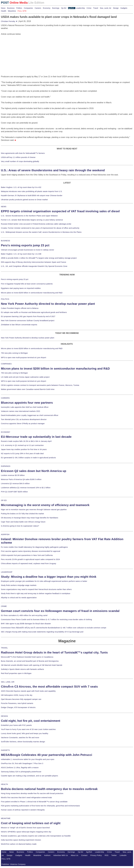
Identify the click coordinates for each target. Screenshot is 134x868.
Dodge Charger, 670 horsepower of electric (18, 707)
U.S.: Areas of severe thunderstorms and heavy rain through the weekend (53, 170)
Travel (96, 8)
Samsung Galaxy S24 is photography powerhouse (21, 772)
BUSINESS (5, 241)
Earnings (56, 8)
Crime (89, 8)
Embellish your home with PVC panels (16, 725)
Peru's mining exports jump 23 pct (25, 245)
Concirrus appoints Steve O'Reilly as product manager (23, 424)
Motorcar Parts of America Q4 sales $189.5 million (21, 479)
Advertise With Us (61, 855)
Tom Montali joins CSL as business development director (24, 419)
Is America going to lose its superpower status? (20, 526)
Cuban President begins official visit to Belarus (20, 308)
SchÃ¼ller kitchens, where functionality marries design (23, 742)
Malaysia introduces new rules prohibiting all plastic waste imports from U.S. (32, 191)
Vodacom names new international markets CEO (21, 411)
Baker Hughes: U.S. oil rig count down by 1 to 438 (21, 254)
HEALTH (4, 784)
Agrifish (71, 8)
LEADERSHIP (7, 572)
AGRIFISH (5, 534)
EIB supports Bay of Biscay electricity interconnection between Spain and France (34, 262)
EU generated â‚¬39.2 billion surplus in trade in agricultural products (28, 458)
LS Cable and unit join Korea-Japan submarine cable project (25, 377)
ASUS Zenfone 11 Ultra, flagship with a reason (20, 768)
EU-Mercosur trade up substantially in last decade (36, 437)
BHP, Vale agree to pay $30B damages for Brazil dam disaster (26, 624)
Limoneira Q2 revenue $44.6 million (15, 484)
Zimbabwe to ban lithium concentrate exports (19, 325)
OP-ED (4, 500)
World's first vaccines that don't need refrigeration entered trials (26, 798)
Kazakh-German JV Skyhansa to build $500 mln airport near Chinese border (32, 195)
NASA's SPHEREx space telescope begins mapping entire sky (26, 832)
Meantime (12, 11)
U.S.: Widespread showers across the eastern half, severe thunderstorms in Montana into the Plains (41, 232)
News (3, 8)
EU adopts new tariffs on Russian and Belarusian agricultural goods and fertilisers (34, 312)
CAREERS (5, 398)
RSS (107, 855)
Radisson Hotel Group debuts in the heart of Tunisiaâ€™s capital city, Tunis (54, 652)
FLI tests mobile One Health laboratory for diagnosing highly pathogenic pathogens (34, 547)
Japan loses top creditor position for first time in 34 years (24, 449)
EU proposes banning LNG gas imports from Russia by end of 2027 (28, 316)
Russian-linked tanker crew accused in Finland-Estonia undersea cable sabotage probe (36, 224)
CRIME (4, 606)
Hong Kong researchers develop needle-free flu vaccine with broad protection (32, 793)
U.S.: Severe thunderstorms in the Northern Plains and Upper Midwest (29, 216)
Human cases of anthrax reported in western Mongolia (23, 810)
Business (11, 8)
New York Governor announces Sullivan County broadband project (28, 321)
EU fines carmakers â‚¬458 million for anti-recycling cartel (24, 615)
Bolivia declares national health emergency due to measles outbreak (49, 789)
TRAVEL (4, 648)
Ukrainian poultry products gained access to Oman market (24, 200)
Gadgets (124, 8)
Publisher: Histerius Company (14, 864)
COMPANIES (6, 364)
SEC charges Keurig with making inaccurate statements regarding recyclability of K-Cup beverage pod (42, 632)
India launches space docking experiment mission (21, 840)
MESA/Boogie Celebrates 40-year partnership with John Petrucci (47, 755)
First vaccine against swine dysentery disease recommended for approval (31, 551)
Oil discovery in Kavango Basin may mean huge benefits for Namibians (30, 518)
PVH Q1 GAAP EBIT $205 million (14, 492)
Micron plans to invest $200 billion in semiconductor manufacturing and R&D (32, 293)
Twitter (114, 855)
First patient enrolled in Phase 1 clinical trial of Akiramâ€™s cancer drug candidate (34, 802)
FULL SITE (6, 859)
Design (116, 8)
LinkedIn (123, 855)
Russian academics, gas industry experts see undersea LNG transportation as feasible (36, 836)
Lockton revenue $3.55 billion (13, 475)
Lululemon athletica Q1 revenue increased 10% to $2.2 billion (26, 488)
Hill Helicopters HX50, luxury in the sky (17, 695)
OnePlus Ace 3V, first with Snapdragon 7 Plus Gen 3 (22, 763)
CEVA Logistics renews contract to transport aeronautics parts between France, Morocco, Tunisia (40, 385)
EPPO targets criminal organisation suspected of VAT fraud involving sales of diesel (60, 211)
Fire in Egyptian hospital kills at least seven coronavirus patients (27, 284)
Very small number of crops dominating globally (20, 161)
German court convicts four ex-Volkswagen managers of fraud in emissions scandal (60, 611)
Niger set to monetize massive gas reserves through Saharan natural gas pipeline (34, 510)
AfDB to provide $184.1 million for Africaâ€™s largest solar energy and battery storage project (39, 258)
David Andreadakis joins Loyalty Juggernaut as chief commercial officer (30, 415)
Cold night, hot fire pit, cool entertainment (31, 721)
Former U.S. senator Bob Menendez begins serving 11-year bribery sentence (32, 220)
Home (4, 852)
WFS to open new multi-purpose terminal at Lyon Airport (24, 358)
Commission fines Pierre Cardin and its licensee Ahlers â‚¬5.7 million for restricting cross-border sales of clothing (46, 620)
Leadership (80, 8)
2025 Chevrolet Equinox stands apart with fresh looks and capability (28, 691)
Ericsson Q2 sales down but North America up (34, 471)
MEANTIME (6, 818)
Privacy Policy (96, 855)
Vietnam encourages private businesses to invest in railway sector (27, 250)
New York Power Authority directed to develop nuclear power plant (48, 304)
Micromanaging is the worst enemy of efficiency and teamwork (45, 505)
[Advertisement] (19, 51)
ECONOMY (6, 432)
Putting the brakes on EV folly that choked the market (22, 514)
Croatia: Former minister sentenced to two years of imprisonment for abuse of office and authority (40, 228)
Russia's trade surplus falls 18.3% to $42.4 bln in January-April (26, 441)
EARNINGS (6, 466)
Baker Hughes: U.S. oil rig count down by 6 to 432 (21, 187)
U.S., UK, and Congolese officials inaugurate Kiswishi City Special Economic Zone (34, 266)
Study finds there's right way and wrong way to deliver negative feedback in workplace (36, 593)
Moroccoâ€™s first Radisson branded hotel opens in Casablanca (27, 657)
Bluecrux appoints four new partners (27, 403)
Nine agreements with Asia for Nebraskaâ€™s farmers (23, 153)
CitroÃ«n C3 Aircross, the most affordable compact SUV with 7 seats (49, 687)
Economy (47, 8)
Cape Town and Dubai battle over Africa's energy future (23, 522)
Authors (47, 855)
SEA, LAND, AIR (8, 682)
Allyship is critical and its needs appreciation (19, 598)
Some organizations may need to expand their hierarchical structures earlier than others (36, 589)
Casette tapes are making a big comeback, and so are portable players (29, 776)
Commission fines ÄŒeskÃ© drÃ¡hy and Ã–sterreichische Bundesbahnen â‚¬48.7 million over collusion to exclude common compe (54, 628)
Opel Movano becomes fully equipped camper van (21, 699)
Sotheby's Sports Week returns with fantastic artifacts (22, 669)
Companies (28, 8)
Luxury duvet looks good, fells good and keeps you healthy (25, 733)
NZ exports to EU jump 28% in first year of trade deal (22, 454)
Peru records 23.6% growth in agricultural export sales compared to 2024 (30, 559)
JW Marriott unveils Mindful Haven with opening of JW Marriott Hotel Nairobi (32, 665)
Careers (38, 8)
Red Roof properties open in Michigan (16, 673)
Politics (19, 8)
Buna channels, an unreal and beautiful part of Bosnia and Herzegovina (30, 661)
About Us (75, 855)
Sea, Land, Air (106, 8)
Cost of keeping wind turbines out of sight (31, 823)
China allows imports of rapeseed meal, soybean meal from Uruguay (29, 563)
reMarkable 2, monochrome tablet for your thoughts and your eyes (28, 759)
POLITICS (5, 299)
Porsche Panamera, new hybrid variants (17, 703)
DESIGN (4, 716)
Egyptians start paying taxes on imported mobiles (21, 288)
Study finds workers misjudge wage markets (19, 585)
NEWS (4, 207)
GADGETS (5, 750)
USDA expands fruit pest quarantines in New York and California (27, 555)
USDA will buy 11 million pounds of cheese (18, 157)
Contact (84, 855)
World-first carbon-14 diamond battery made (19, 844)
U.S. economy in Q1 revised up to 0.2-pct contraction (22, 445)
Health (4, 11)
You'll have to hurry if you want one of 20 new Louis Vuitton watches (28, 729)
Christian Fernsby (9, 21)
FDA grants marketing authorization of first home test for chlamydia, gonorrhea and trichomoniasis (40, 806)
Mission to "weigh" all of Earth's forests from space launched (25, 828)
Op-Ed (64, 8)
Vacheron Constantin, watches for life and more (20, 738)
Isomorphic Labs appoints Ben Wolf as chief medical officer (25, 407)
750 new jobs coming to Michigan (14, 353)
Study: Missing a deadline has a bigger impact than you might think (49, 577)
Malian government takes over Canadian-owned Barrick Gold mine (28, 389)
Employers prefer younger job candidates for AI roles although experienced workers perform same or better (44, 581)
